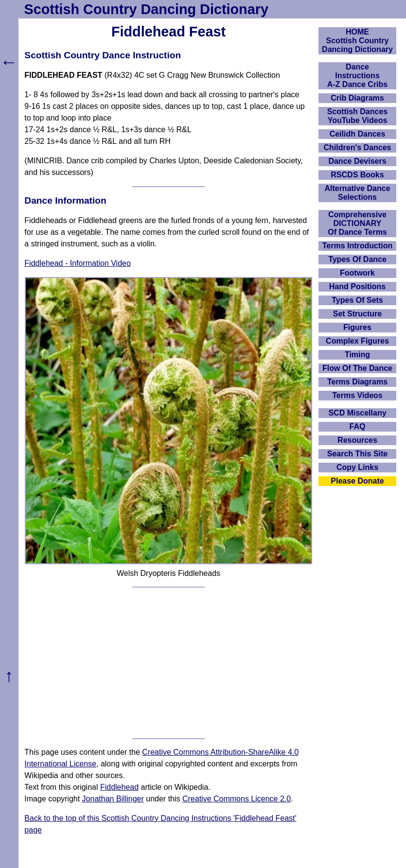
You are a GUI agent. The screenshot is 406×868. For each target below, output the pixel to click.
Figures (357, 327)
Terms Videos (357, 395)
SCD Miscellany (357, 413)
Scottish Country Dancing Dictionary (146, 9)
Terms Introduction (358, 246)
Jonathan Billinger (113, 799)
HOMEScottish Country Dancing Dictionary (357, 41)
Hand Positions (357, 286)
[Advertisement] (169, 663)
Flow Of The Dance (357, 368)
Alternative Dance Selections (357, 193)
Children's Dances (358, 148)
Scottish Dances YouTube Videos (357, 116)
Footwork (357, 273)
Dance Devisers (357, 161)
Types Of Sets (357, 300)
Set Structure (357, 314)
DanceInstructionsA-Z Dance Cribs (357, 76)
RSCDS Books (357, 175)
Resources (357, 440)
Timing (357, 355)
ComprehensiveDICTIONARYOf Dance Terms (357, 223)
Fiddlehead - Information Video (78, 263)
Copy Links (357, 467)
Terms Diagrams (357, 382)
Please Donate (357, 481)
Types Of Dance (357, 259)
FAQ (358, 426)
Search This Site (358, 454)
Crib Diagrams (357, 98)
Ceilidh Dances (358, 134)
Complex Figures (357, 341)
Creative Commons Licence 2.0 (237, 799)
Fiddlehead (119, 787)
